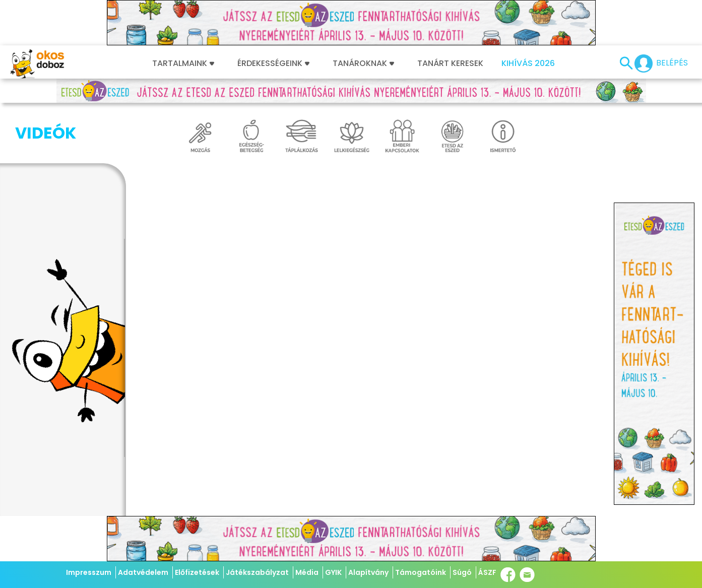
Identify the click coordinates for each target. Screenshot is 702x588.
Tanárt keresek (450, 63)
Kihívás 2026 (528, 63)
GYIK (333, 572)
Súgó (462, 572)
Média (307, 572)
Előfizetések (197, 572)
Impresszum (89, 572)
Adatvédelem (143, 572)
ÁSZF (487, 572)
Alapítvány (368, 572)
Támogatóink (421, 572)
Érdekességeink (273, 63)
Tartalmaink (183, 63)
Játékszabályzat (257, 572)
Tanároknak (363, 63)
